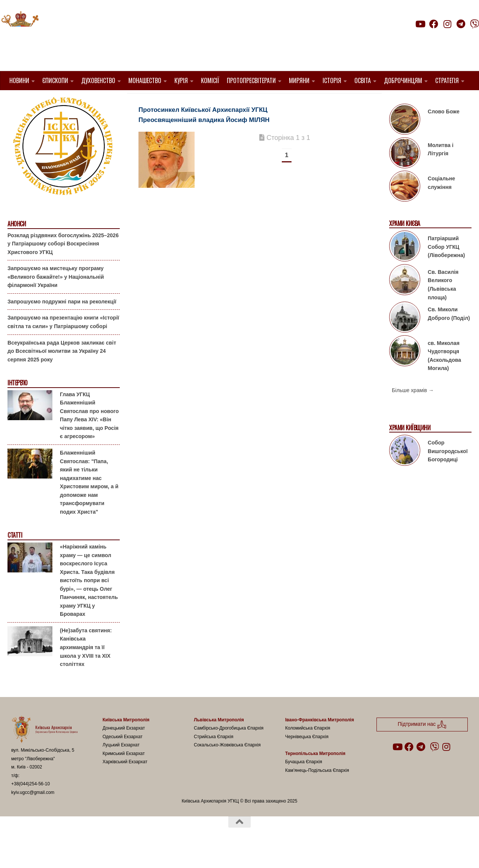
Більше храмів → (413, 409)
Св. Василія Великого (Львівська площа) (443, 304)
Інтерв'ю (17, 402)
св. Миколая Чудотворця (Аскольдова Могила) (444, 375)
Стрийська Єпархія (214, 756)
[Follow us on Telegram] (461, 24)
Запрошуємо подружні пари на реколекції (62, 321)
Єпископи (55, 80)
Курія (181, 80)
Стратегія (447, 80)
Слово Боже (444, 131)
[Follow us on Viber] (475, 24)
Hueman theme (100, 853)
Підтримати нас (427, 39)
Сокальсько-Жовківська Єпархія (227, 764)
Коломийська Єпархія (308, 747)
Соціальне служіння (441, 202)
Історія (332, 80)
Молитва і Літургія (441, 169)
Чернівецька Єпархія (307, 756)
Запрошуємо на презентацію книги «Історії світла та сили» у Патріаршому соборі (63, 341)
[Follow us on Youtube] (420, 24)
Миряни (299, 80)
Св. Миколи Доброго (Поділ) (449, 333)
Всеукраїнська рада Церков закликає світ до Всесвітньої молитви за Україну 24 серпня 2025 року (62, 370)
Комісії (210, 80)
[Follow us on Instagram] (447, 24)
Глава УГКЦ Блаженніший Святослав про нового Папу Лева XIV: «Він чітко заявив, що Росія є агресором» (89, 435)
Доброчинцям (403, 80)
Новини (19, 80)
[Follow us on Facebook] (434, 24)
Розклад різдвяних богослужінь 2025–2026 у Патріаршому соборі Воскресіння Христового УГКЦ (63, 262)
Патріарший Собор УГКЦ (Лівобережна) (446, 266)
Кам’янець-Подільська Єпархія (317, 789)
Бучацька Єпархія (304, 781)
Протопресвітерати (251, 80)
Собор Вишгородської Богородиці (448, 470)
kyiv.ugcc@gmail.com (33, 812)
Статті (15, 554)
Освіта (363, 80)
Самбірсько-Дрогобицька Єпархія (229, 747)
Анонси (17, 243)
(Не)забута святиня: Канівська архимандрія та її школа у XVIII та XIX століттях (86, 666)
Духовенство (98, 80)
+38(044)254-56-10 (30, 803)
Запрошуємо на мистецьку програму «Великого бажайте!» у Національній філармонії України (56, 296)
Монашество (145, 80)
